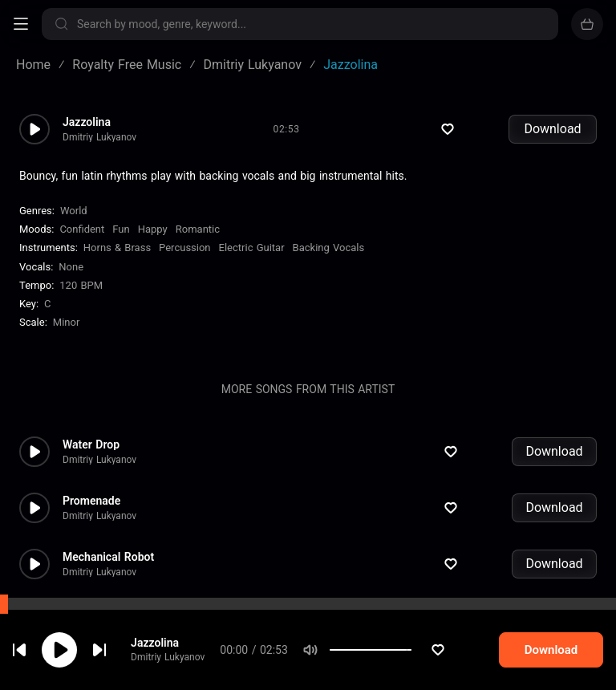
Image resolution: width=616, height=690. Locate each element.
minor (67, 322)
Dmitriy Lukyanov (179, 659)
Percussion (184, 248)
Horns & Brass (117, 248)
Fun (121, 229)
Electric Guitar (252, 248)
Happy (153, 229)
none (71, 267)
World (74, 211)
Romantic (198, 229)
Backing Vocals (329, 248)
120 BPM (81, 285)
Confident (82, 229)
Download (552, 129)
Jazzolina (166, 643)
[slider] (431, 651)
